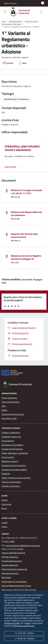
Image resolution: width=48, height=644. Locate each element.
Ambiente (6, 474)
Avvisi (4, 508)
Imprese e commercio (11, 486)
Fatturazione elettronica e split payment (19, 590)
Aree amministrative (10, 402)
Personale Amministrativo (13, 414)
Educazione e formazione (12, 445)
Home (4, 21)
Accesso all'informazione (12, 449)
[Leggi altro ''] (12, 167)
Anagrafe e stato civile (11, 437)
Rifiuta (24, 633)
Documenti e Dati (31, 21)
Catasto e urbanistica (11, 433)
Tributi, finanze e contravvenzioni (16, 478)
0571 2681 (10, 541)
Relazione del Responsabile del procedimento (26, 214)
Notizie (5, 500)
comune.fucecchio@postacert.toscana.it (23, 546)
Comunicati (6, 504)
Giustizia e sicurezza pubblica (14, 470)
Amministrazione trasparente (14, 569)
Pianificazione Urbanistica (11, 24)
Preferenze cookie (12, 623)
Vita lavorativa (8, 457)
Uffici (4, 406)
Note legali (6, 577)
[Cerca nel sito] (41, 12)
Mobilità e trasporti (10, 461)
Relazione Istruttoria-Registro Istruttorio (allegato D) (26, 257)
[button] (12, 3)
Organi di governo (9, 398)
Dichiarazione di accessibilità (14, 582)
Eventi (4, 527)
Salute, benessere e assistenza (15, 453)
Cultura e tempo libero (11, 482)
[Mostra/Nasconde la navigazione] (5, 11)
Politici (4, 410)
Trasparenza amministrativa (14, 465)
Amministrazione (15, 21)
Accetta (24, 639)
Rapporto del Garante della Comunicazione (24, 235)
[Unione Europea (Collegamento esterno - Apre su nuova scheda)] (24, 373)
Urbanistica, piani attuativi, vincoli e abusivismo (22, 148)
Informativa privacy (10, 573)
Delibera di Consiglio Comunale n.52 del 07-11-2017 (26, 192)
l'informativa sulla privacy (23, 626)
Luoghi (4, 523)
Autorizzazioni (8, 441)
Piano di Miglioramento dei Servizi (16, 586)
